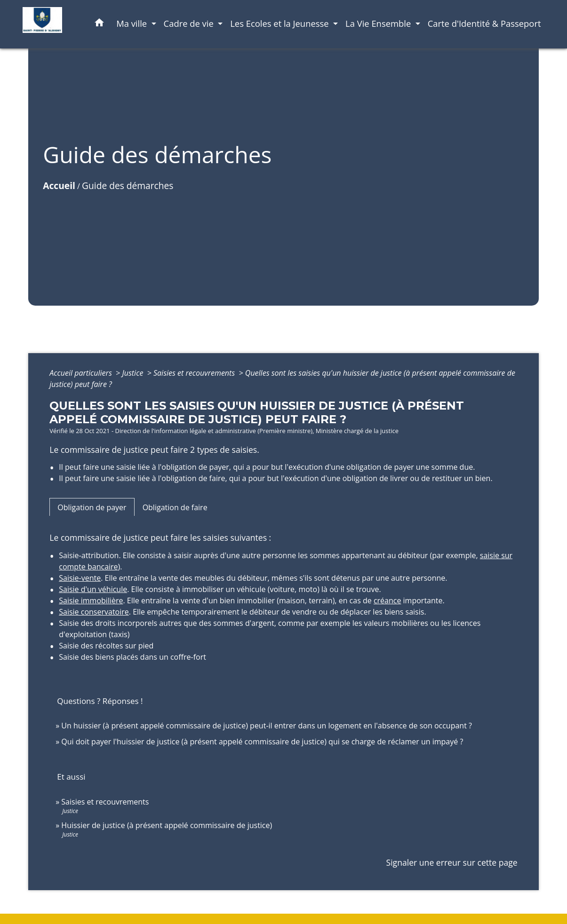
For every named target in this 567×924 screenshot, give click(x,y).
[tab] (92, 507)
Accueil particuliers (82, 373)
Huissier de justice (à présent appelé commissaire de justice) (167, 825)
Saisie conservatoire (94, 612)
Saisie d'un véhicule (93, 589)
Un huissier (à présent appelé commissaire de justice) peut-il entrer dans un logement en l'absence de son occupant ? (267, 726)
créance (387, 600)
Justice (133, 373)
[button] (99, 24)
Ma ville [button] (133, 23)
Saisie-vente (80, 578)
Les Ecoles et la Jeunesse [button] (280, 23)
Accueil (59, 186)
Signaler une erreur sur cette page (452, 862)
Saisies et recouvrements (195, 373)
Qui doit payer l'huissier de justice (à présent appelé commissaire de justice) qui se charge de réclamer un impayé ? (262, 742)
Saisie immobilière (91, 600)
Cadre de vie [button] (190, 23)
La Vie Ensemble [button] (379, 23)
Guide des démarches (128, 186)
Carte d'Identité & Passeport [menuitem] (484, 23)
